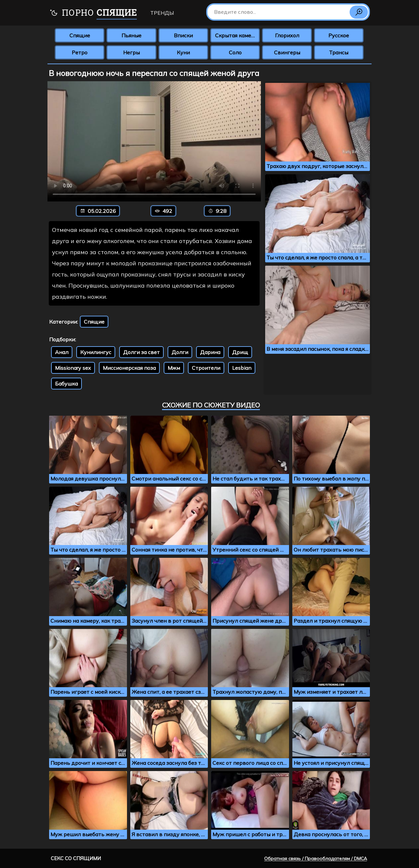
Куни (183, 52)
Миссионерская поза (129, 368)
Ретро (80, 52)
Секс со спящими (76, 858)
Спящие (80, 35)
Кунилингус (96, 352)
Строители (206, 368)
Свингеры (287, 52)
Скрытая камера (236, 35)
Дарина (210, 352)
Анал (62, 352)
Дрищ (240, 352)
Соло (235, 52)
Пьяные (131, 35)
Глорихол (287, 35)
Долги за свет (141, 352)
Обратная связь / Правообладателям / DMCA (316, 859)
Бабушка (66, 384)
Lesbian (242, 368)
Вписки (183, 35)
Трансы (339, 52)
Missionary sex (73, 368)
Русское (339, 35)
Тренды (162, 13)
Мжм (174, 368)
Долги (180, 352)
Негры (131, 52)
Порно (93, 13)
